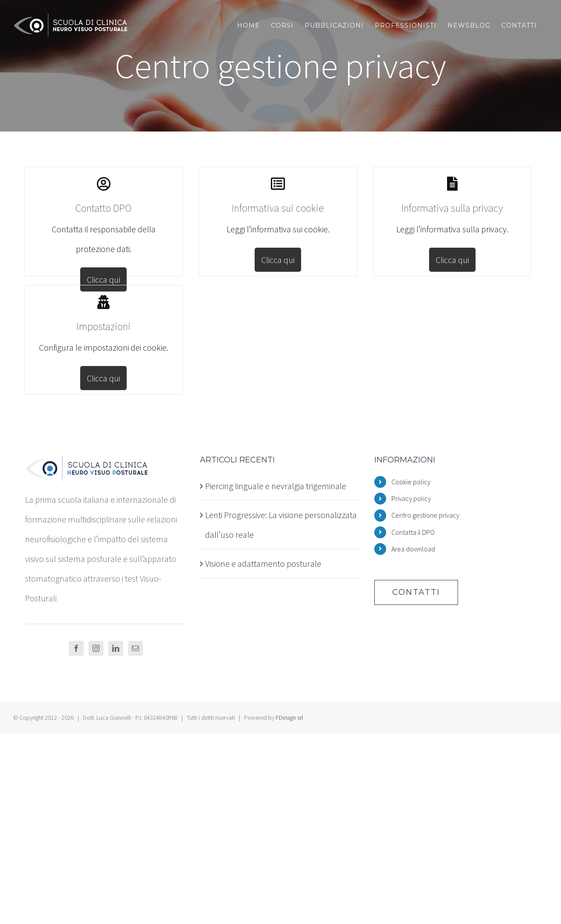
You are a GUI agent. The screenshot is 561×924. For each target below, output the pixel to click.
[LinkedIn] (116, 648)
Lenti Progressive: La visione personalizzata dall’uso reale (281, 525)
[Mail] (135, 648)
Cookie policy (411, 482)
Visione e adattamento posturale (263, 563)
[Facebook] (76, 648)
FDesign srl (289, 718)
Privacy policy (411, 498)
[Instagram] (96, 648)
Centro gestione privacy (425, 515)
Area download (413, 549)
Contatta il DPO (413, 532)
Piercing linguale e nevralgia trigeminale (276, 486)
